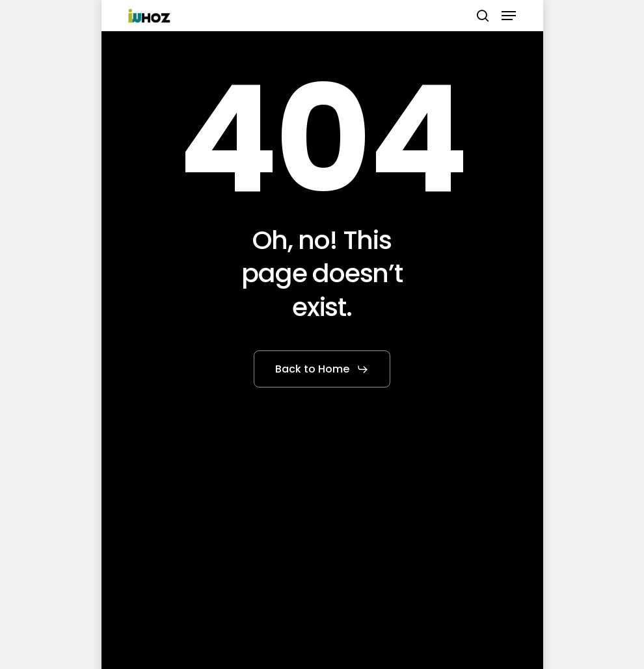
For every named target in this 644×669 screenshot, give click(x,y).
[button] (509, 16)
